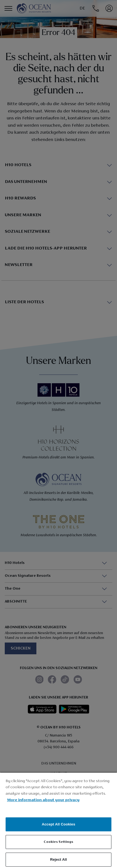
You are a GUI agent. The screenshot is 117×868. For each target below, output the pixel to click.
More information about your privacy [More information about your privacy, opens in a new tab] (43, 800)
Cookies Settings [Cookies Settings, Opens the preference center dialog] (58, 842)
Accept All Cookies (59, 824)
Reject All (59, 859)
